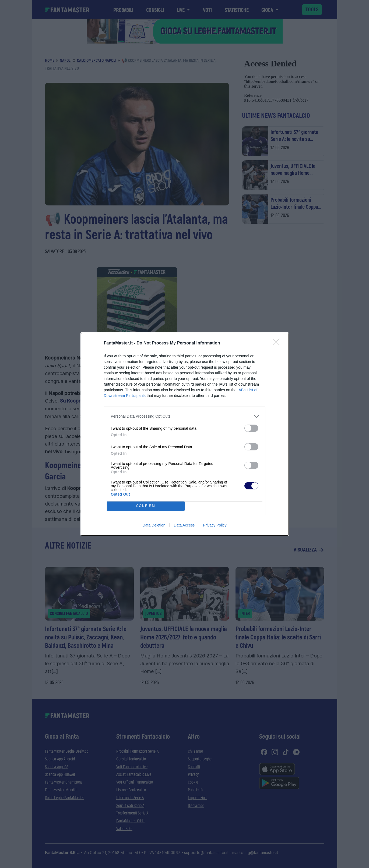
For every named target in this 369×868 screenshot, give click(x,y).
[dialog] (185, 434)
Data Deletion (154, 525)
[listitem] (185, 416)
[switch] (251, 428)
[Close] (278, 343)
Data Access (184, 525)
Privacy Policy (215, 525)
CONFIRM (146, 506)
